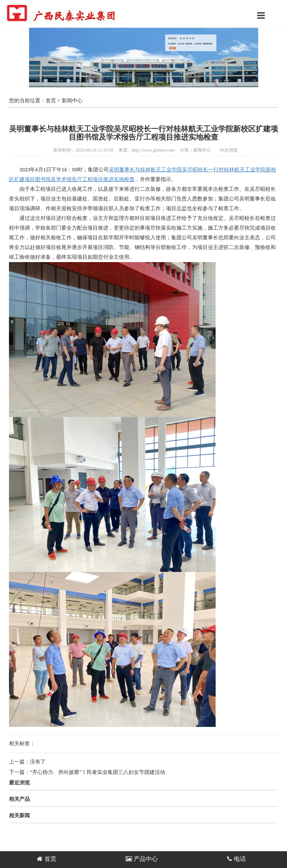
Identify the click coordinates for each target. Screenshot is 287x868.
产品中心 (142, 859)
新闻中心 (72, 101)
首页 (51, 101)
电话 (237, 859)
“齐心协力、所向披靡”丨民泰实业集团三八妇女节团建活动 (98, 772)
